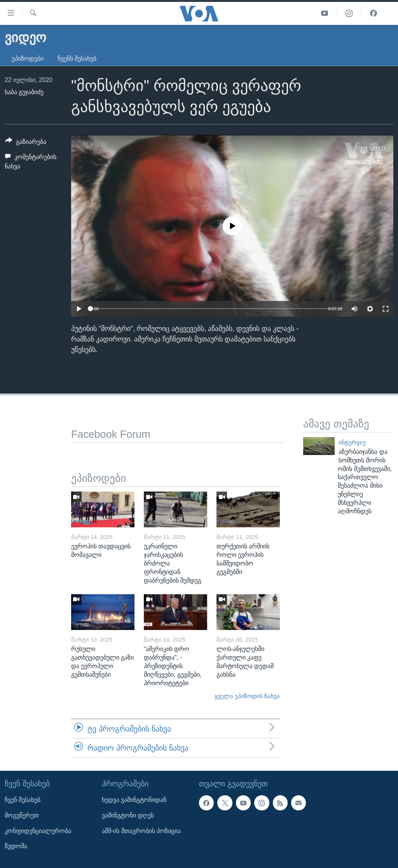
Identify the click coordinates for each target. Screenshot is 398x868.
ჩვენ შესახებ (23, 800)
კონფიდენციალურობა (38, 831)
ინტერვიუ (352, 443)
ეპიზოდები (28, 59)
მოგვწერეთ (22, 815)
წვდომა (16, 846)
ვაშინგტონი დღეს (128, 815)
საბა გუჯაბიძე (24, 92)
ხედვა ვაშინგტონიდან (134, 800)
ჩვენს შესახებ (77, 59)
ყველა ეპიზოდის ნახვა (247, 696)
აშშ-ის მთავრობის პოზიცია (141, 831)
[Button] (26, 143)
